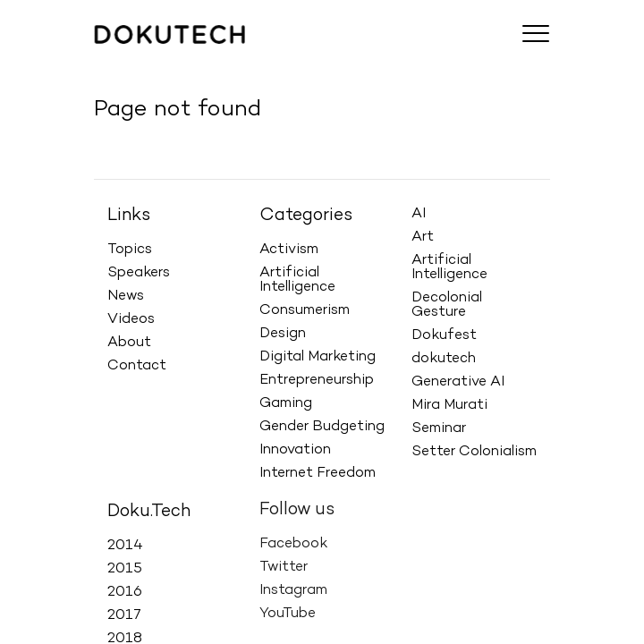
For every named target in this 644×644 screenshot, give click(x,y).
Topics (130, 250)
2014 (125, 543)
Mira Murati (449, 404)
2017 (124, 613)
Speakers (139, 273)
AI (419, 213)
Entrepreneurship (317, 380)
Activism (289, 250)
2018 (125, 636)
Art (423, 236)
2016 (125, 589)
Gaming (286, 403)
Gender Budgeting (322, 427)
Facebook (293, 537)
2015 (125, 566)
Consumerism (305, 310)
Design (283, 334)
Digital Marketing (318, 357)
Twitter (284, 560)
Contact (137, 366)
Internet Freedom (318, 473)
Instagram (293, 583)
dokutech (444, 358)
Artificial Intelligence (297, 280)
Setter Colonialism (474, 451)
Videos (131, 319)
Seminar (439, 428)
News (126, 296)
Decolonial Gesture (447, 304)
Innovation (295, 450)
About (129, 343)
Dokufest (444, 335)
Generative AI (458, 381)
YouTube (288, 606)
